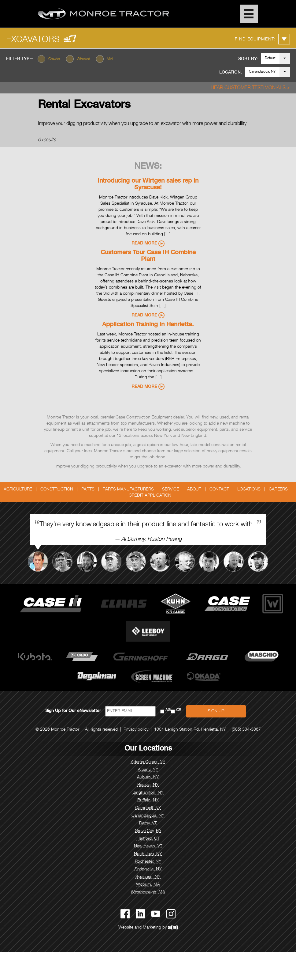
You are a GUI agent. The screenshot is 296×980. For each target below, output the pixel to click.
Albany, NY (148, 770)
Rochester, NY (148, 862)
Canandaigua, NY (262, 72)
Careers (278, 490)
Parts (88, 490)
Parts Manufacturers (128, 490)
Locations (249, 490)
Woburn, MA (148, 885)
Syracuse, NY (148, 877)
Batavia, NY (148, 785)
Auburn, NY (148, 778)
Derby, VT (148, 823)
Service (170, 490)
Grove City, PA (148, 831)
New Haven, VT (148, 846)
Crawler (54, 59)
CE (178, 710)
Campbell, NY (148, 808)
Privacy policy (136, 730)
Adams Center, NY (148, 762)
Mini (110, 59)
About (194, 490)
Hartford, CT (148, 839)
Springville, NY (148, 869)
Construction (57, 490)
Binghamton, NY (148, 793)
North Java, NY (148, 854)
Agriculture (18, 490)
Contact (219, 490)
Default (270, 58)
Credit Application (150, 496)
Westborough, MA (148, 892)
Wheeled (83, 59)
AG (168, 710)
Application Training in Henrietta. (148, 325)
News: (148, 167)
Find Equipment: (262, 39)
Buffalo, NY (148, 800)
